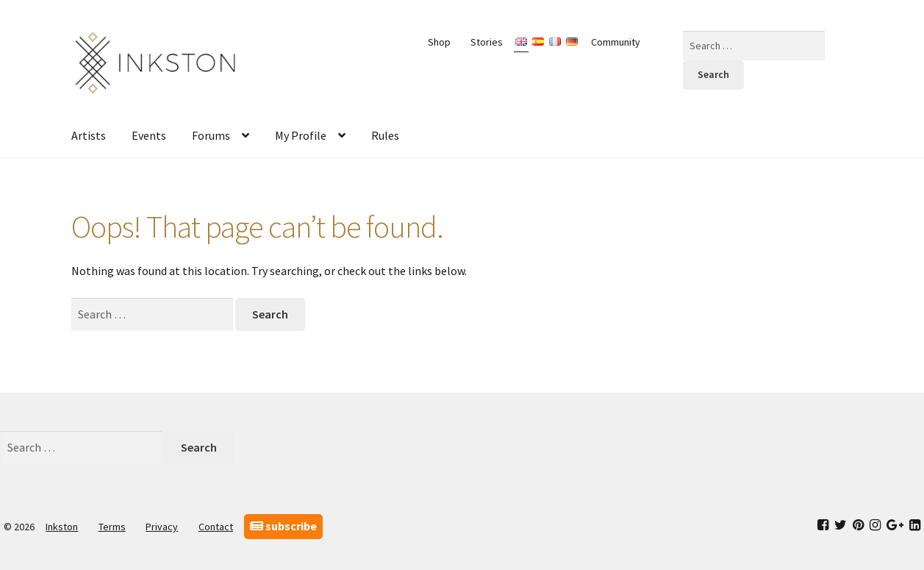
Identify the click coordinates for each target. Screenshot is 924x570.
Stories (487, 42)
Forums (211, 135)
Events (149, 135)
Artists (89, 135)
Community (616, 42)
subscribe (283, 526)
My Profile (301, 135)
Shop (439, 42)
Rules (385, 135)
